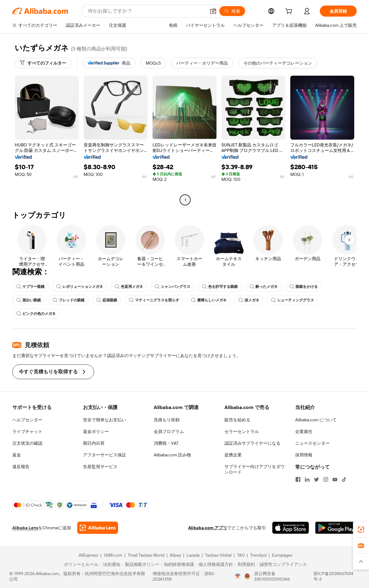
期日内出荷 (94, 443)
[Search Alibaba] (146, 11)
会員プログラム (169, 431)
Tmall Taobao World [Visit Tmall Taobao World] (146, 555)
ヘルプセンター (27, 420)
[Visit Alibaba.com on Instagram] (326, 479)
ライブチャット (27, 431)
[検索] (232, 11)
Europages (282, 555)
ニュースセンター (312, 443)
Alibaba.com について (316, 420)
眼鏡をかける (304, 287)
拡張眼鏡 (107, 300)
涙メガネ (249, 300)
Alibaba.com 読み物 (172, 455)
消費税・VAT (166, 443)
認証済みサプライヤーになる (252, 443)
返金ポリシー (96, 431)
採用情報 (304, 455)
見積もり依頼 (167, 420)
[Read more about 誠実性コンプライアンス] (282, 564)
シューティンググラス (292, 300)
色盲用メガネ (129, 287)
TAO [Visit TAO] (241, 555)
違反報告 (21, 467)
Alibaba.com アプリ (208, 528)
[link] (361, 530)
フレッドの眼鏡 (69, 300)
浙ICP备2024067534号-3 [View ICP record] (333, 576)
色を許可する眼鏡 (220, 287)
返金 (17, 455)
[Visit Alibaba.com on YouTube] (335, 479)
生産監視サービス (100, 467)
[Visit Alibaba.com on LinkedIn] (307, 479)
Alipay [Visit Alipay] (175, 555)
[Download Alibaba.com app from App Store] (291, 528)
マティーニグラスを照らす (154, 300)
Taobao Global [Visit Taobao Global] (218, 555)
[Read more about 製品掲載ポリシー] (141, 564)
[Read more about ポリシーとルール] (80, 564)
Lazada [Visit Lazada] (193, 555)
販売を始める (237, 420)
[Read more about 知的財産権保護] (178, 564)
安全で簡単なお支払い (105, 420)
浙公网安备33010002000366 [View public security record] (272, 576)
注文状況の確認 (27, 443)
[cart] (290, 12)
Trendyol (258, 555)
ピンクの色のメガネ (36, 314)
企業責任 (304, 431)
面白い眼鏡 (29, 300)
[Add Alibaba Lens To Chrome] (98, 528)
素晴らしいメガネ (209, 300)
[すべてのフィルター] (43, 63)
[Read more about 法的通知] (110, 564)
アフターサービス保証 (105, 455)
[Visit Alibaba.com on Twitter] (316, 479)
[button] (213, 11)
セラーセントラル (242, 431)
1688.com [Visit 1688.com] (113, 555)
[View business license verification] (238, 576)
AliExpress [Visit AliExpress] (89, 555)
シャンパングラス (173, 287)
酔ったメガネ (264, 287)
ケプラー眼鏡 (30, 287)
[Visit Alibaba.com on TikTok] (344, 479)
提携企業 (233, 455)
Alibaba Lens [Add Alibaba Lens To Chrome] (25, 528)
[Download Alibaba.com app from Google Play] (336, 528)
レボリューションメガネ (80, 287)
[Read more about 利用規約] (245, 564)
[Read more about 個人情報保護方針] (214, 564)
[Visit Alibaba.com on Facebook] (298, 479)
